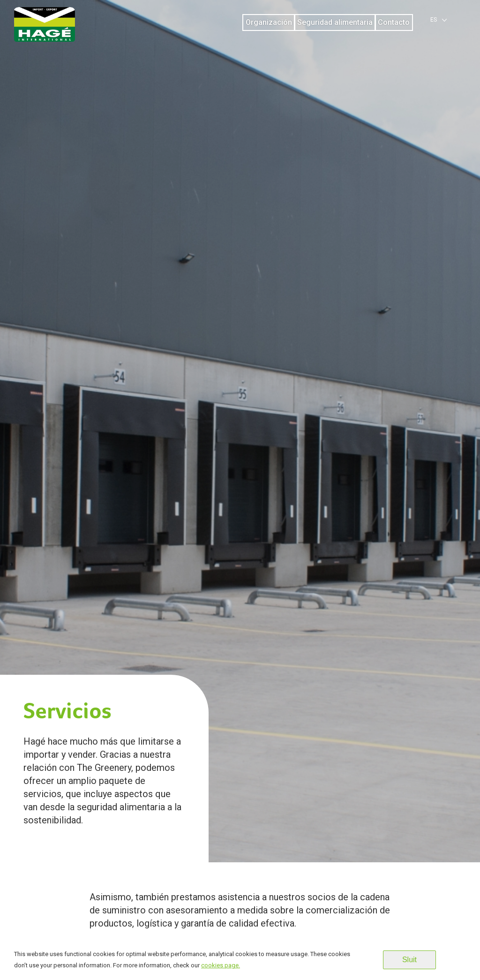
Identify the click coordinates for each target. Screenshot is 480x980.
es (434, 20)
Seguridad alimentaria (335, 22)
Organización (269, 22)
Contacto (394, 22)
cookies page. (221, 965)
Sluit (409, 960)
